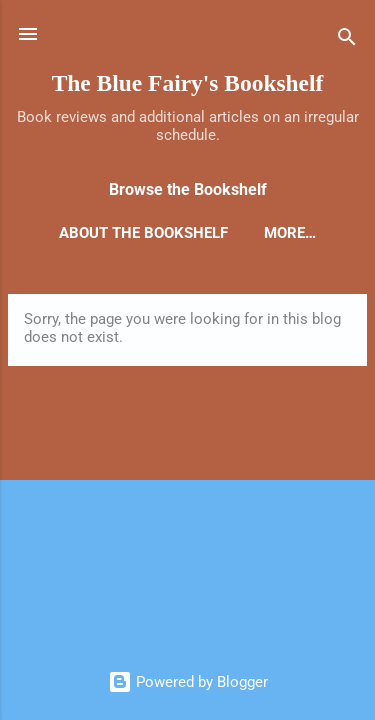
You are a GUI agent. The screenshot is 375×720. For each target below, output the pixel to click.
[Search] (347, 40)
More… (290, 233)
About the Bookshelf (143, 233)
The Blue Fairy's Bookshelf (188, 83)
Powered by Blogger (188, 682)
